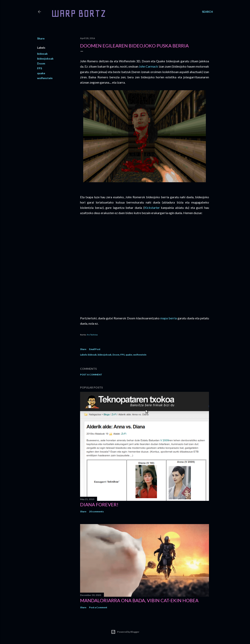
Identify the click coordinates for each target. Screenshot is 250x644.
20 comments (96, 511)
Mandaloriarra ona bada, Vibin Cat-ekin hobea (139, 600)
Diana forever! (99, 504)
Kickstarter (152, 208)
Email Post (95, 349)
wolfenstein (45, 78)
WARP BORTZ (79, 13)
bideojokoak (45, 59)
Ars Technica (92, 335)
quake (41, 73)
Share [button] (41, 38)
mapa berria (169, 318)
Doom (41, 63)
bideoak (42, 54)
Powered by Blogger (125, 632)
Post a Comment (91, 375)
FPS (40, 68)
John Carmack (148, 66)
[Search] (207, 12)
